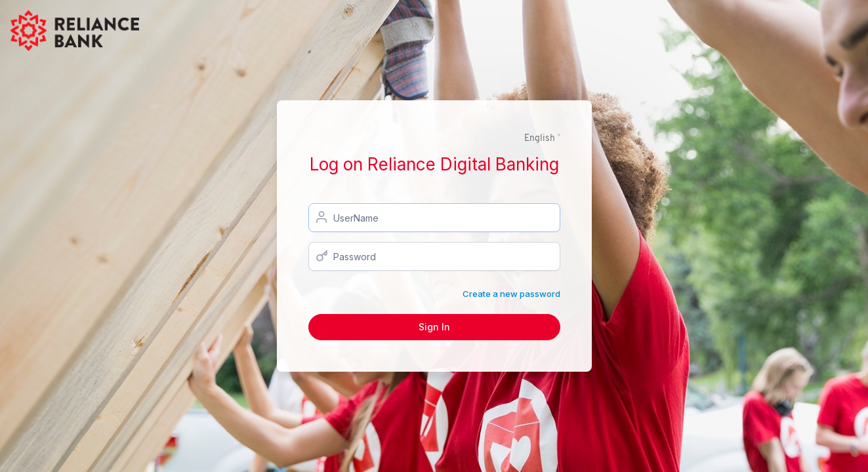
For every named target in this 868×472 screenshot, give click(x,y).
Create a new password (511, 294)
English (540, 139)
